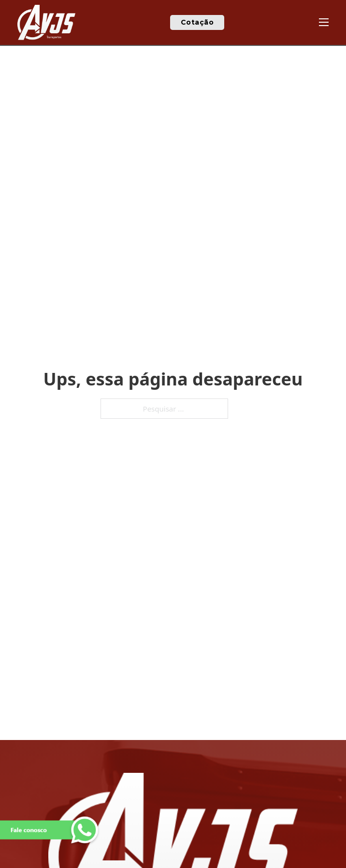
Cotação (197, 22)
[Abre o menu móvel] (324, 22)
